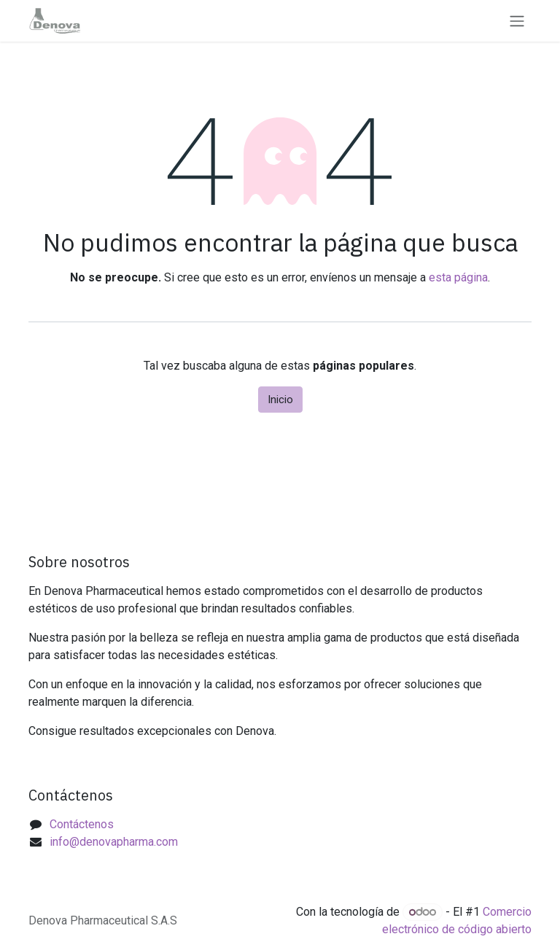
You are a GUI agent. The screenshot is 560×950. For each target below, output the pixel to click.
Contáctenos (82, 824)
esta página (458, 277)
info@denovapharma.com (114, 842)
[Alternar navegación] (517, 21)
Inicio (280, 400)
